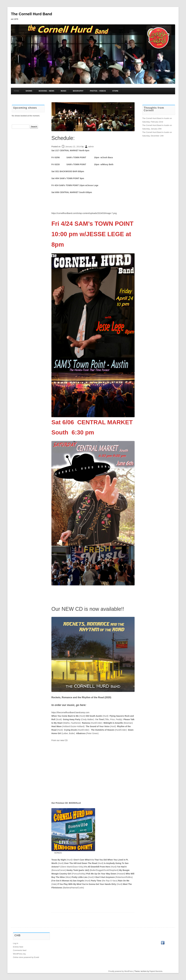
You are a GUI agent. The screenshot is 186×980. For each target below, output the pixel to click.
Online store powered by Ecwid (26, 957)
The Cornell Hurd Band (31, 14)
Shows (29, 91)
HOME (16, 91)
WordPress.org (19, 954)
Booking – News (46, 91)
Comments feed (20, 950)
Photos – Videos (98, 91)
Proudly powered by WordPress (121, 971)
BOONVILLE (75, 803)
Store (115, 91)
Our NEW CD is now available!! (88, 609)
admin (91, 147)
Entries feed (18, 947)
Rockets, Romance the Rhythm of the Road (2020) (81, 697)
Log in (15, 943)
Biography (78, 91)
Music (64, 91)
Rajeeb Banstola (156, 971)
